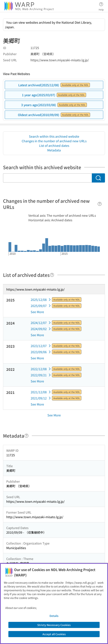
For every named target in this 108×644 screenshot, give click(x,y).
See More (37, 312)
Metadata (54, 150)
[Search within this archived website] (47, 178)
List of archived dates (54, 145)
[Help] (100, 204)
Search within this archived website (54, 136)
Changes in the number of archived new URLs (54, 141)
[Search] (98, 178)
